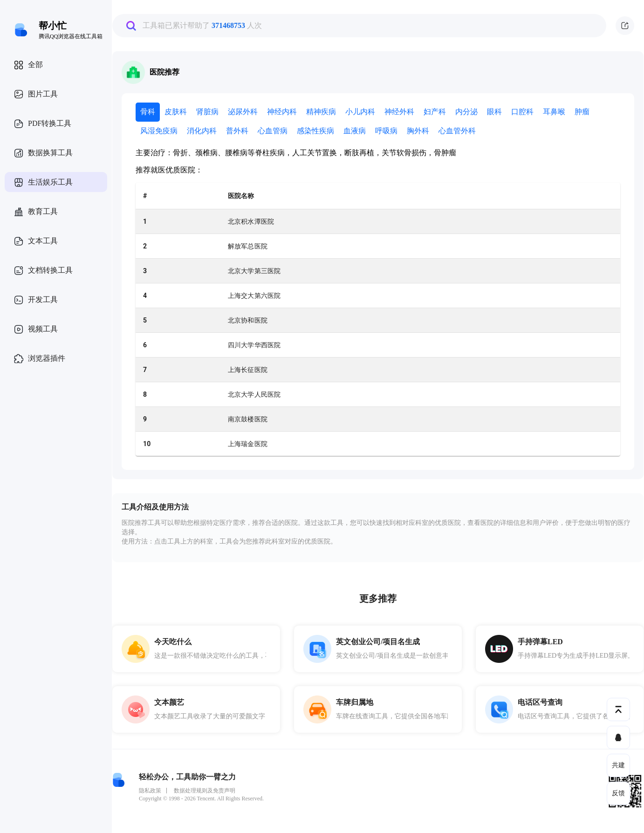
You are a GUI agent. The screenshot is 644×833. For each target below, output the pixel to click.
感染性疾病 (315, 131)
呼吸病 (386, 131)
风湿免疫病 (159, 131)
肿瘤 (582, 112)
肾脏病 (207, 112)
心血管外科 (457, 131)
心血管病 (273, 131)
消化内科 (202, 131)
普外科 (237, 131)
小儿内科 (360, 112)
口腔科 (522, 112)
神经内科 (282, 112)
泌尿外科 (243, 112)
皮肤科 (176, 112)
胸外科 (418, 131)
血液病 (355, 131)
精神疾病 (321, 112)
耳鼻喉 (554, 112)
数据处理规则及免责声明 (205, 791)
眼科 (494, 112)
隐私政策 (150, 791)
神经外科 (399, 112)
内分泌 (466, 112)
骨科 (148, 112)
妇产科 (435, 112)
